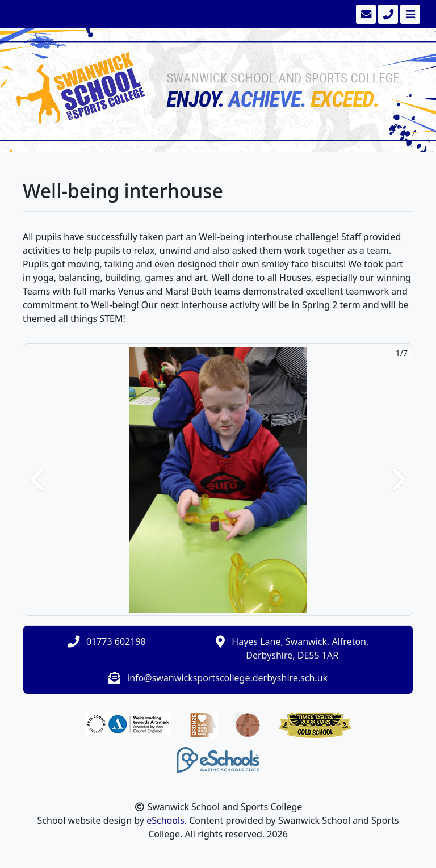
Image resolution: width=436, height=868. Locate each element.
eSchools (165, 820)
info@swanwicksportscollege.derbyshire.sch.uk (227, 678)
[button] (37, 480)
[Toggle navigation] (409, 14)
